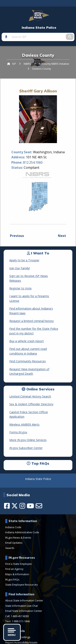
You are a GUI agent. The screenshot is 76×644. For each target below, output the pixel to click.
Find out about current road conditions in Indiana (37, 337)
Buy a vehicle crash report (27, 327)
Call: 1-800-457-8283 (17, 598)
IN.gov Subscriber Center (26, 430)
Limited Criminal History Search (30, 383)
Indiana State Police (39, 28)
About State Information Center (24, 582)
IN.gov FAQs (12, 561)
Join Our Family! (20, 268)
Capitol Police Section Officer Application (37, 398)
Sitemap (58, 640)
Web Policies (43, 640)
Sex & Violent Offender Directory (31, 390)
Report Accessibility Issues (21, 624)
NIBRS (27, 64)
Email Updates (14, 525)
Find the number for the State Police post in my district (39, 317)
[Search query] (38, 37)
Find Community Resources (28, 348)
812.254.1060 (33, 162)
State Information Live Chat (21, 587)
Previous (17, 236)
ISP (14, 64)
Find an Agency (14, 551)
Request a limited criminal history (32, 307)
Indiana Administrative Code (22, 514)
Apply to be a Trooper (24, 260)
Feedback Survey (22, 640)
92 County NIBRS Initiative (54, 64)
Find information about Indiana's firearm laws (40, 299)
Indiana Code (13, 509)
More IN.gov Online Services (28, 422)
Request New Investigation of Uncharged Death (37, 358)
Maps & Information (17, 556)
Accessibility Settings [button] (18, 619)
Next (62, 236)
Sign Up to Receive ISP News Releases (35, 276)
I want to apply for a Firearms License (35, 292)
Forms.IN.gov (18, 414)
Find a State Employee (19, 545)
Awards (10, 530)
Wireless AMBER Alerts (24, 406)
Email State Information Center (24, 593)
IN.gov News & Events (18, 519)
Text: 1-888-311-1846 (18, 603)
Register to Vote (20, 284)
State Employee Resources (22, 566)
